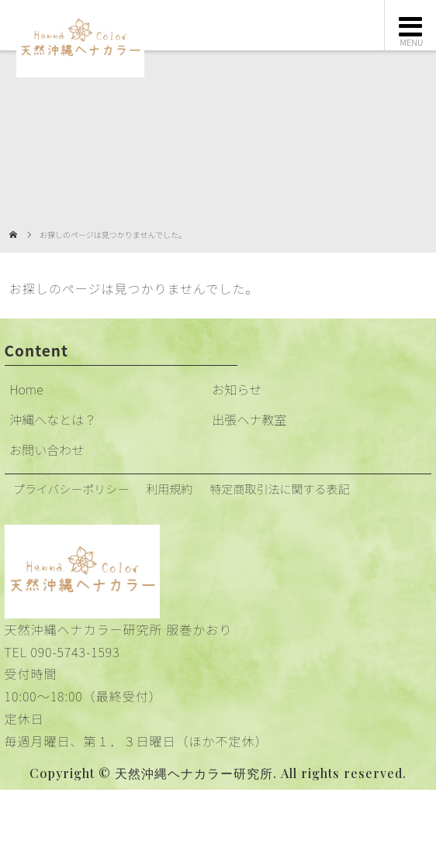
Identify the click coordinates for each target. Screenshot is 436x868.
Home (26, 389)
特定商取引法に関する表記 (279, 489)
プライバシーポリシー (71, 489)
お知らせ (237, 389)
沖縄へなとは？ (53, 419)
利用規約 (169, 489)
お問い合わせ (47, 449)
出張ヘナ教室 (249, 419)
